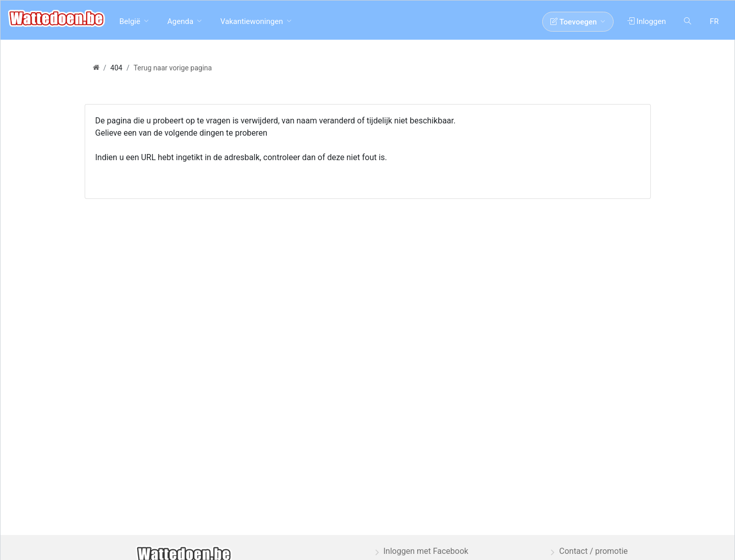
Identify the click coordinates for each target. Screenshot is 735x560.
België (130, 21)
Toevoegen (574, 22)
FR (714, 21)
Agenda (180, 21)
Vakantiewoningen (252, 21)
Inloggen (647, 21)
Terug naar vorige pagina (173, 68)
